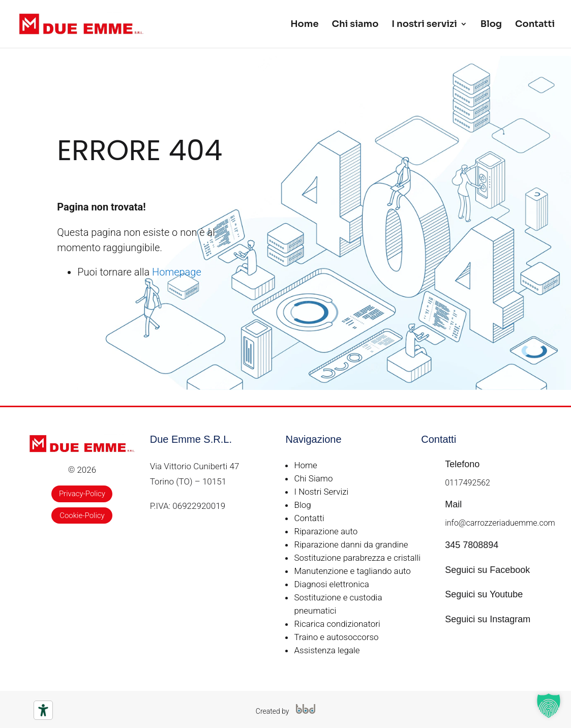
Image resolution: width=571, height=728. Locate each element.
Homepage (177, 272)
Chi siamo (355, 25)
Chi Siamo (313, 478)
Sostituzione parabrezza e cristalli (357, 558)
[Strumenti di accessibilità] (43, 710)
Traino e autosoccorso (336, 637)
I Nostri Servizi (321, 492)
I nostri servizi (424, 25)
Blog (491, 25)
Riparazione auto (326, 531)
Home (304, 25)
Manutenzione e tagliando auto (352, 571)
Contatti (535, 25)
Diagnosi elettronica (331, 584)
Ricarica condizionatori (337, 624)
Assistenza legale (327, 650)
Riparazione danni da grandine (351, 544)
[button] (549, 706)
